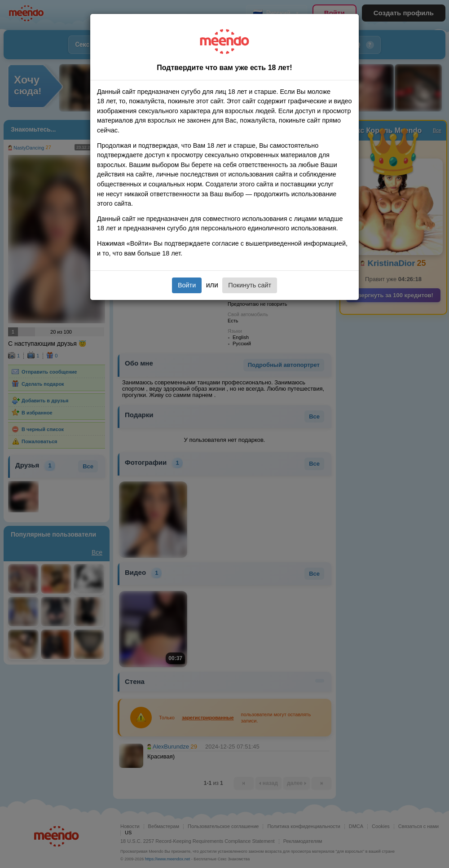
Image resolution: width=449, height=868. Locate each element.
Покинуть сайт (250, 285)
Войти (187, 285)
